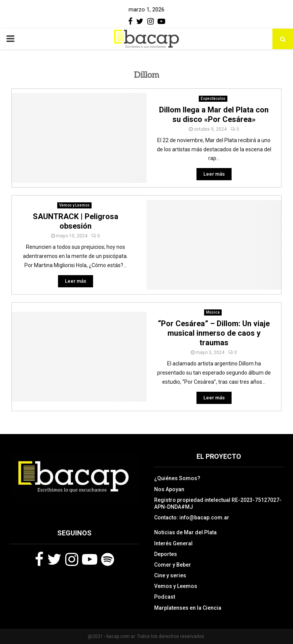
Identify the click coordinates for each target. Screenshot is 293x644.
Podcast (165, 597)
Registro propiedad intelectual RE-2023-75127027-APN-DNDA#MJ (218, 503)
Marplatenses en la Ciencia (188, 608)
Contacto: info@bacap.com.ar (192, 517)
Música (213, 312)
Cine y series (170, 575)
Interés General (173, 543)
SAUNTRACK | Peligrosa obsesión (76, 221)
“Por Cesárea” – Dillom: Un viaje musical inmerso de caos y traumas (214, 333)
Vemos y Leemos (74, 205)
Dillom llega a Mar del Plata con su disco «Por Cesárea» (214, 115)
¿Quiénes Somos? (177, 478)
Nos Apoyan (169, 489)
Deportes (166, 554)
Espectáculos (213, 99)
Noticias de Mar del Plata (185, 532)
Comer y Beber (173, 565)
